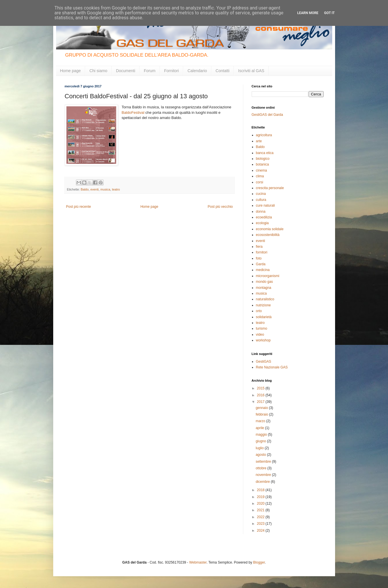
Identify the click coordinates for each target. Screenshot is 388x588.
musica (105, 189)
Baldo (85, 189)
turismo (262, 328)
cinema (262, 170)
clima (260, 176)
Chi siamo (98, 71)
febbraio (262, 414)
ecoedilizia (264, 217)
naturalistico (265, 299)
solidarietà (264, 317)
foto (259, 258)
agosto (261, 455)
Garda (261, 264)
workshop (263, 340)
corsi (260, 182)
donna (261, 212)
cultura (261, 200)
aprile (260, 428)
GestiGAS (264, 362)
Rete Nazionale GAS (272, 367)
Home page (70, 71)
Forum (150, 71)
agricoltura (264, 135)
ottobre (262, 468)
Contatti (223, 71)
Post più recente (79, 207)
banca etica (265, 153)
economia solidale (270, 229)
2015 (261, 388)
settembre (264, 462)
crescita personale (270, 188)
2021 (261, 510)
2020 (261, 504)
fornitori (262, 252)
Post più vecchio (220, 207)
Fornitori (172, 71)
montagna (264, 288)
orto (259, 311)
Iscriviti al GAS (251, 71)
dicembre (263, 482)
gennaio (262, 408)
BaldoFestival (133, 113)
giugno (261, 441)
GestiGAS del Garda (267, 115)
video (260, 335)
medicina (263, 270)
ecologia (262, 223)
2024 (261, 531)
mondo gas (264, 282)
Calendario (197, 71)
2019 (261, 497)
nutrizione (263, 305)
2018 (261, 490)
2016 (261, 395)
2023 (261, 524)
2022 (261, 517)
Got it (329, 13)
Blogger (259, 562)
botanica (262, 164)
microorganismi (268, 276)
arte (259, 141)
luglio (260, 448)
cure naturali (265, 205)
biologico (263, 159)
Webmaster (198, 562)
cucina (261, 194)
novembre (264, 475)
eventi (94, 189)
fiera (259, 247)
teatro (116, 189)
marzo (261, 421)
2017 (261, 402)
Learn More (308, 13)
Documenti (126, 71)
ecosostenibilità (268, 235)
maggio (262, 435)
